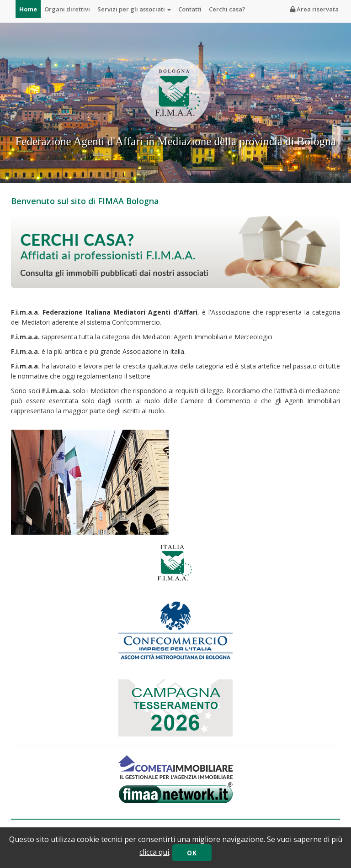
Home (28, 9)
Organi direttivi (67, 9)
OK (192, 853)
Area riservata (314, 9)
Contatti (190, 9)
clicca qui (154, 852)
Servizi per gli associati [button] (134, 9)
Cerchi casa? (227, 9)
